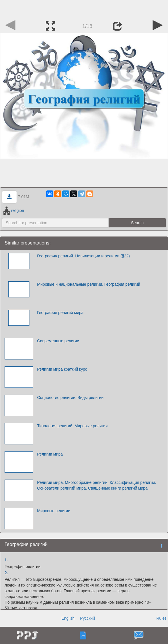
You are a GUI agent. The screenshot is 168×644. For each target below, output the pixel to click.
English (68, 618)
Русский (87, 618)
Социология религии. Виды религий (70, 397)
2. (6, 573)
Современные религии (58, 341)
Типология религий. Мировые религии (72, 426)
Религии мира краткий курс (62, 369)
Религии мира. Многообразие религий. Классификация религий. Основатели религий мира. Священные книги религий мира (97, 485)
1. (6, 560)
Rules (161, 618)
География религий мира (60, 313)
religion (14, 210)
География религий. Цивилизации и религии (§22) (84, 256)
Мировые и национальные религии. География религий (89, 284)
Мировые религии (54, 511)
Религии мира (50, 454)
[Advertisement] (84, 9)
